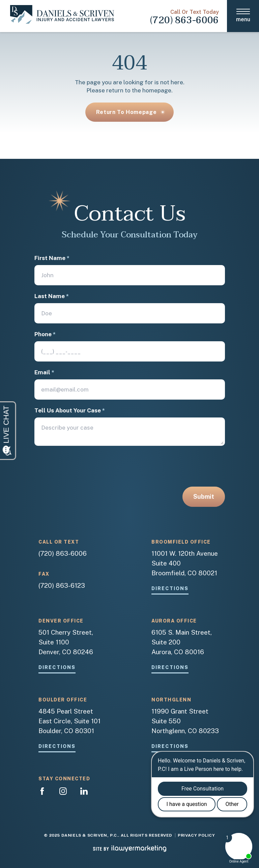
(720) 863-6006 (184, 20)
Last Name (52, 296)
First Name (52, 258)
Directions (170, 589)
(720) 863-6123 (62, 585)
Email (44, 372)
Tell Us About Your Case (70, 411)
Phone (45, 334)
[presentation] (86, 469)
